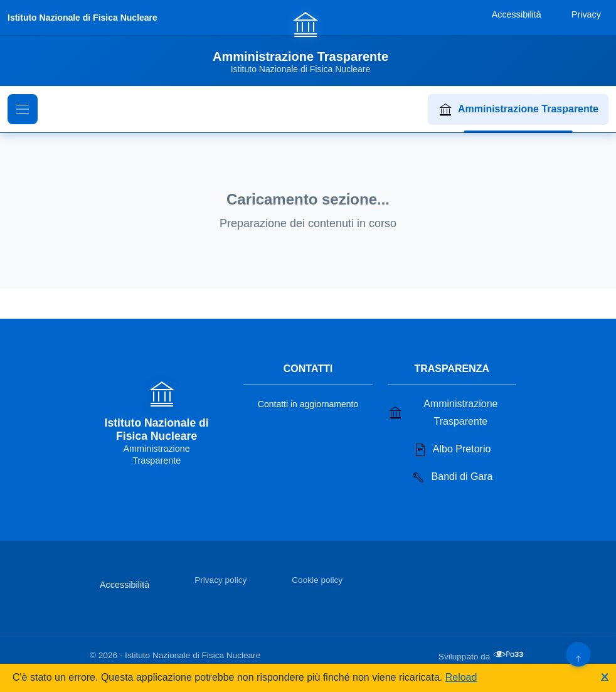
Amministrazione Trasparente (518, 110)
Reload (461, 677)
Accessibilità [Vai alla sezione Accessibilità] (125, 585)
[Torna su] (578, 654)
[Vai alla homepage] (308, 42)
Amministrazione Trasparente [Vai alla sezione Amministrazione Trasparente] (443, 413)
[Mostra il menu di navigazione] (23, 109)
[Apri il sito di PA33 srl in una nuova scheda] (509, 654)
